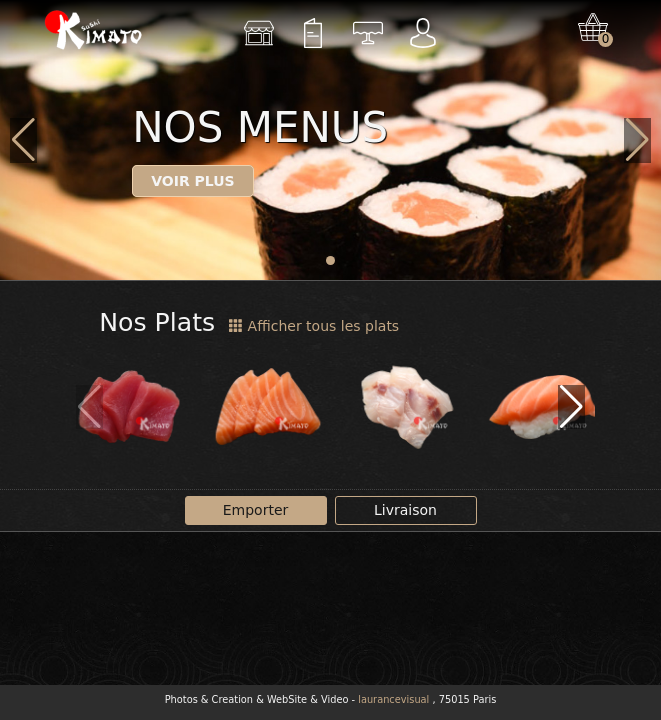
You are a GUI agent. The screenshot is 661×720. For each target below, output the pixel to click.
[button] (330, 260)
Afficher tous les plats (314, 326)
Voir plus (193, 181)
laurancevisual (393, 699)
